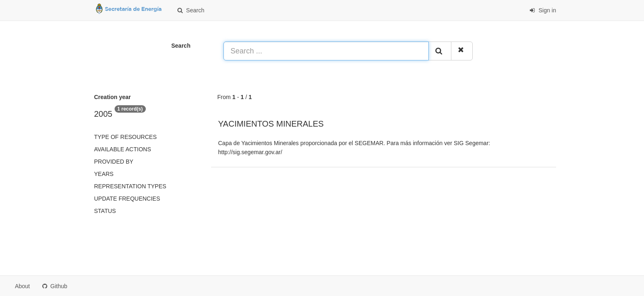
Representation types (130, 186)
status (105, 211)
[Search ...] (326, 51)
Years (104, 174)
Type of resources (125, 137)
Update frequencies (127, 199)
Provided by (114, 162)
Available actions (123, 149)
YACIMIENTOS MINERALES (271, 124)
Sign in (543, 10)
